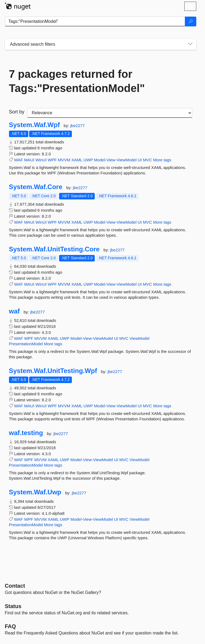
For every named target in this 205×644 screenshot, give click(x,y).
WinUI (41, 160)
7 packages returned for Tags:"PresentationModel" (77, 81)
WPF (52, 160)
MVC (147, 160)
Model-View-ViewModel (115, 160)
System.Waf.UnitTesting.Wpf (53, 371)
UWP (88, 160)
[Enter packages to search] (95, 21)
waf (14, 311)
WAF (19, 160)
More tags (162, 160)
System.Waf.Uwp (35, 492)
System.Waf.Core (36, 187)
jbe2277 (77, 126)
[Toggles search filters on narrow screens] (190, 44)
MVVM (64, 160)
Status (13, 606)
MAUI (29, 160)
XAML (77, 160)
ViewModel (140, 338)
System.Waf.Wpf (34, 125)
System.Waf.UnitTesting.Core (54, 249)
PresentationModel (26, 344)
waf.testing (26, 433)
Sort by (17, 112)
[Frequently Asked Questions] (10, 626)
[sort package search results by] (110, 113)
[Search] (191, 21)
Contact (15, 586)
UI (140, 160)
